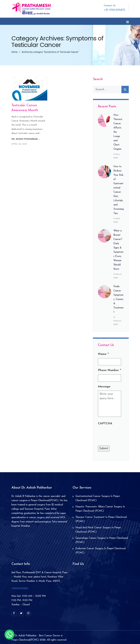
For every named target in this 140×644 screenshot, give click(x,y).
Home (15, 52)
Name (103, 354)
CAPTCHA (105, 424)
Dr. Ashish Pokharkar (25, 139)
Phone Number (110, 370)
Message (104, 387)
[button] (9, 635)
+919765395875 (20, 589)
